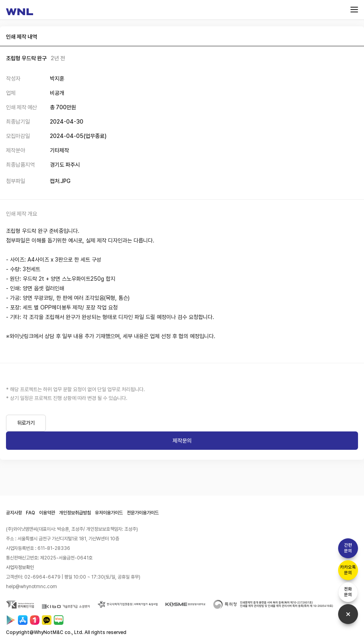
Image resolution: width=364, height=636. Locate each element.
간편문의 (348, 548)
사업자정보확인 (20, 567)
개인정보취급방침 (75, 513)
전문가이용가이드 (143, 513)
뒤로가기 (26, 423)
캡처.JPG (60, 181)
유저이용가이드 (109, 513)
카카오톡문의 (348, 570)
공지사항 (14, 513)
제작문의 (182, 441)
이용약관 (47, 513)
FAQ (30, 513)
